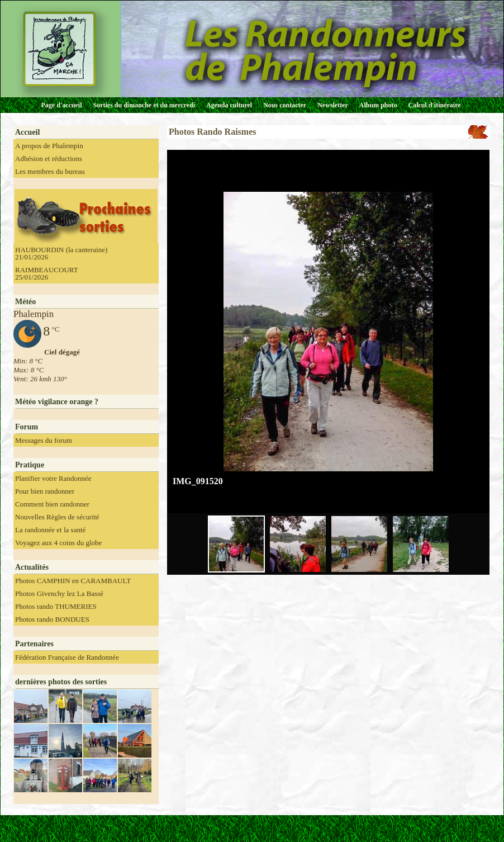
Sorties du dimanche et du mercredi (144, 105)
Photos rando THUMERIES (56, 606)
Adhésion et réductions (49, 159)
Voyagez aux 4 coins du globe (58, 543)
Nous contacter (285, 105)
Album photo (378, 105)
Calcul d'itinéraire (434, 105)
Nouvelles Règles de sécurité (57, 517)
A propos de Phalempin (49, 146)
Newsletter (333, 105)
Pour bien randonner (45, 491)
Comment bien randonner (52, 504)
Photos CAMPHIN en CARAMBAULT (73, 581)
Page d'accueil (62, 105)
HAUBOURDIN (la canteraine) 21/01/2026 (61, 253)
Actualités (32, 567)
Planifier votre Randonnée (53, 478)
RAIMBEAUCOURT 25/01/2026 (47, 273)
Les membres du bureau (50, 171)
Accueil (27, 132)
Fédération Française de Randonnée (67, 657)
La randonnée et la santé (50, 530)
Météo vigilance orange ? (57, 402)
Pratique (30, 465)
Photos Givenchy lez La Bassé (59, 593)
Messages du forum (44, 440)
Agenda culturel (229, 105)
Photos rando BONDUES (52, 619)
